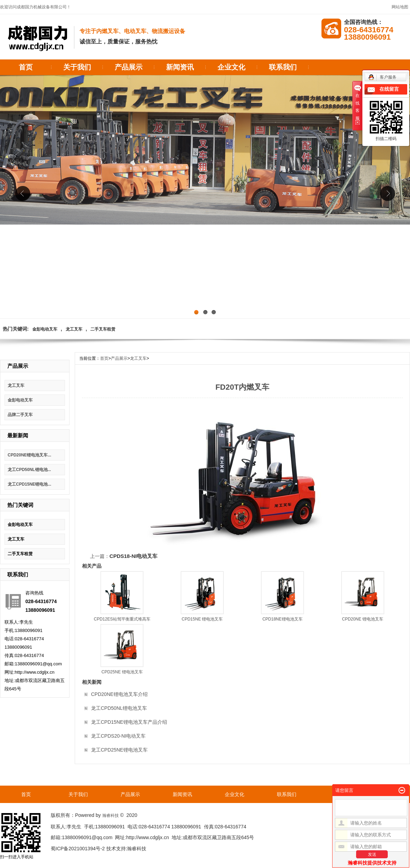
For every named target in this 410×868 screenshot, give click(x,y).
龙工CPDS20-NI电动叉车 (118, 736)
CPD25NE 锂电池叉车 (122, 672)
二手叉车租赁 (103, 329)
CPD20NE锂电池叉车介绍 (119, 694)
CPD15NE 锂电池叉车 (202, 619)
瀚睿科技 (110, 816)
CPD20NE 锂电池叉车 (363, 619)
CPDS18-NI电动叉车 (133, 556)
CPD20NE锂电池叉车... (29, 455)
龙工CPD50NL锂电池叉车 (119, 708)
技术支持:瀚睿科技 (126, 849)
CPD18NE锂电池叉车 (282, 619)
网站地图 (400, 7)
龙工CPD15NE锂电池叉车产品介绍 (129, 722)
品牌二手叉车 (20, 415)
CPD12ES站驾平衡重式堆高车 (122, 619)
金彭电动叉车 (45, 329)
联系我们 (283, 67)
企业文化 (231, 67)
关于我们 (77, 67)
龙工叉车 (74, 329)
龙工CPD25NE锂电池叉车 (119, 750)
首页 (26, 67)
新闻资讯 (180, 67)
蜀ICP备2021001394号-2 (78, 849)
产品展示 (129, 67)
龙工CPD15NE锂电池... (29, 484)
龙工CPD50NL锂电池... (29, 470)
